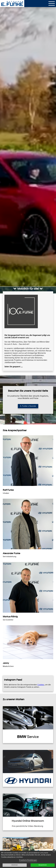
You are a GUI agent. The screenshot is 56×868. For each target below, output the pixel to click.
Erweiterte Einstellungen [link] (28, 860)
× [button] (54, 851)
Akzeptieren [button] (43, 865)
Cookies (41, 685)
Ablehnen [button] (15, 865)
